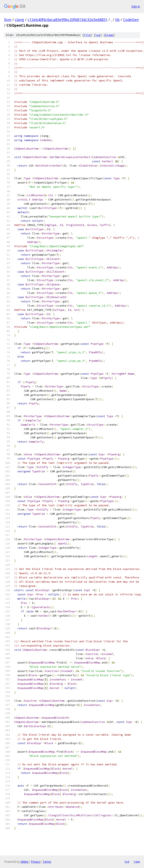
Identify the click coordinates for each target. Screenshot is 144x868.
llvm (8, 20)
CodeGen (131, 20)
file (87, 35)
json (137, 862)
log (98, 35)
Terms (47, 862)
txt (127, 862)
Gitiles (24, 862)
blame (109, 35)
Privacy (35, 862)
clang (19, 20)
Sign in (136, 6)
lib (117, 20)
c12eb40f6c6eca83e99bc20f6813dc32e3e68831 (68, 20)
